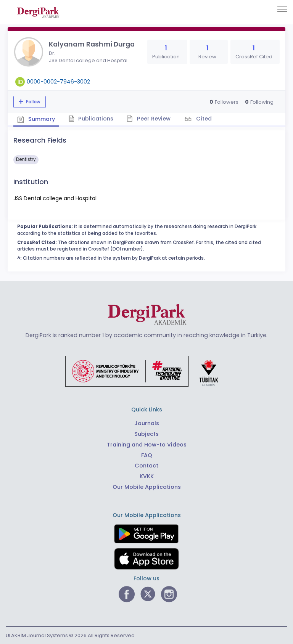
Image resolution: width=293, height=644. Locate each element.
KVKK (147, 476)
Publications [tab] (91, 119)
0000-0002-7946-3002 (58, 82)
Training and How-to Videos (147, 445)
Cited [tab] (203, 119)
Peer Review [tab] (149, 119)
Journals (147, 423)
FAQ (147, 455)
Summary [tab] (36, 119)
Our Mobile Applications (147, 487)
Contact (146, 466)
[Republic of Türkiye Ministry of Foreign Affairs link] (146, 371)
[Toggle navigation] (282, 9)
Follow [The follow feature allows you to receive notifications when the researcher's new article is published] (33, 102)
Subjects (146, 434)
